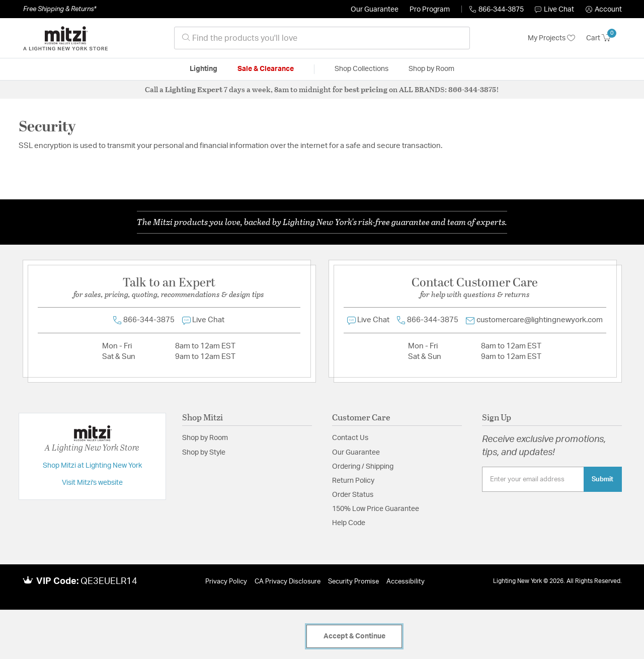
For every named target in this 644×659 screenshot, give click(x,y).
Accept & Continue (354, 636)
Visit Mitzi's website (92, 483)
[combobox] (322, 38)
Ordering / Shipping (363, 467)
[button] (604, 10)
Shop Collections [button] (361, 69)
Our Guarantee (375, 10)
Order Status (353, 495)
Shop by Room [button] (431, 69)
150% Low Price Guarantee (376, 509)
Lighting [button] (204, 69)
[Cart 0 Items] (604, 38)
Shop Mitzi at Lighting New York (92, 466)
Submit (602, 479)
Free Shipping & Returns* (60, 9)
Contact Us (350, 438)
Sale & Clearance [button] (266, 69)
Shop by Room (205, 438)
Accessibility (406, 582)
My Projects (551, 38)
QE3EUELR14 (109, 581)
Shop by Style (204, 453)
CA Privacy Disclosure (288, 582)
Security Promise (353, 582)
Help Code (349, 523)
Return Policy (353, 481)
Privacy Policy (226, 582)
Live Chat (554, 10)
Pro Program (430, 10)
